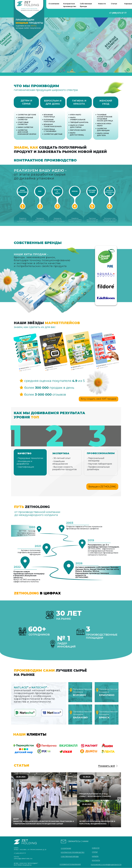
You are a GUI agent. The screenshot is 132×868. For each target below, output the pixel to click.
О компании (54, 4)
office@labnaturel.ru (23, 859)
